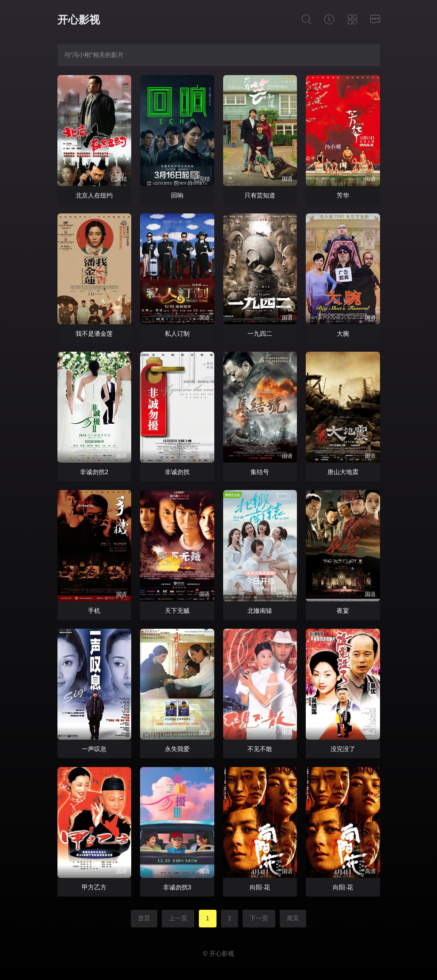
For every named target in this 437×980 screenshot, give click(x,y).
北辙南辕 (260, 611)
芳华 (343, 195)
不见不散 (260, 749)
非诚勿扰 (177, 472)
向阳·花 (260, 887)
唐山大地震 (343, 472)
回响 (177, 195)
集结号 (260, 472)
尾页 (293, 918)
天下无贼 (177, 611)
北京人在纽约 (94, 195)
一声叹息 (94, 749)
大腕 (343, 334)
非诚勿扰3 (177, 887)
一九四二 (260, 334)
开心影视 (79, 20)
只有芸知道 (260, 195)
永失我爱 (177, 749)
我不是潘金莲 (94, 334)
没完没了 (343, 749)
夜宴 (343, 611)
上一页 (178, 918)
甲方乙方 (94, 887)
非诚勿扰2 (94, 472)
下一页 (259, 918)
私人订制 (177, 334)
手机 (94, 611)
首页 (144, 918)
